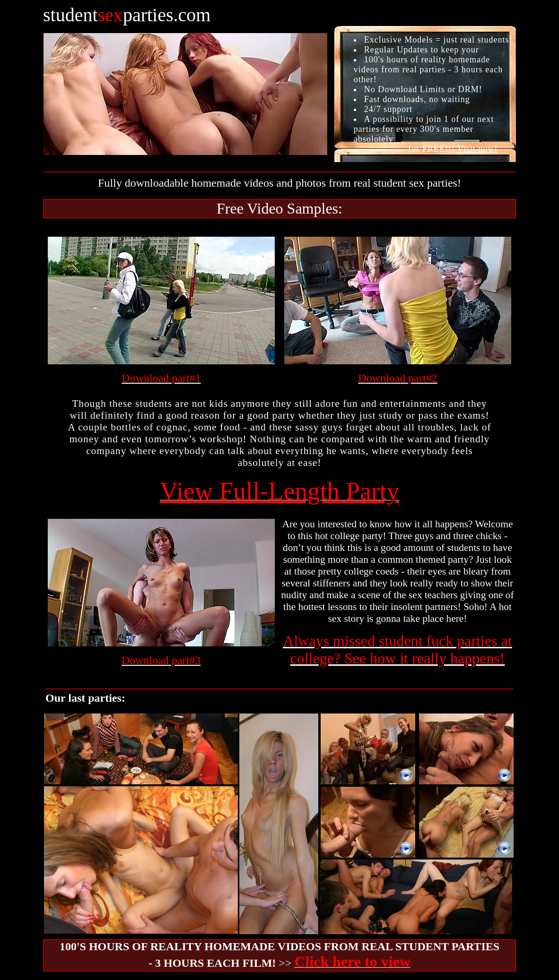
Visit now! (477, 149)
